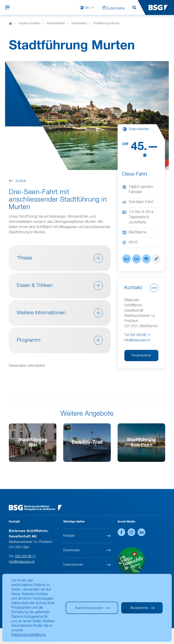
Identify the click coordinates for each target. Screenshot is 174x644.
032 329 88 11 (140, 335)
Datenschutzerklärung (28, 635)
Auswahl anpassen (89, 608)
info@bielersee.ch (137, 340)
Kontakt (69, 536)
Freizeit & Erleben (29, 24)
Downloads (71, 550)
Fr (93, 8)
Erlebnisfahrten (56, 24)
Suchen (134, 8)
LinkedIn (141, 532)
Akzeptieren (139, 608)
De (87, 8)
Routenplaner (141, 355)
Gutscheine (115, 9)
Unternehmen (73, 565)
